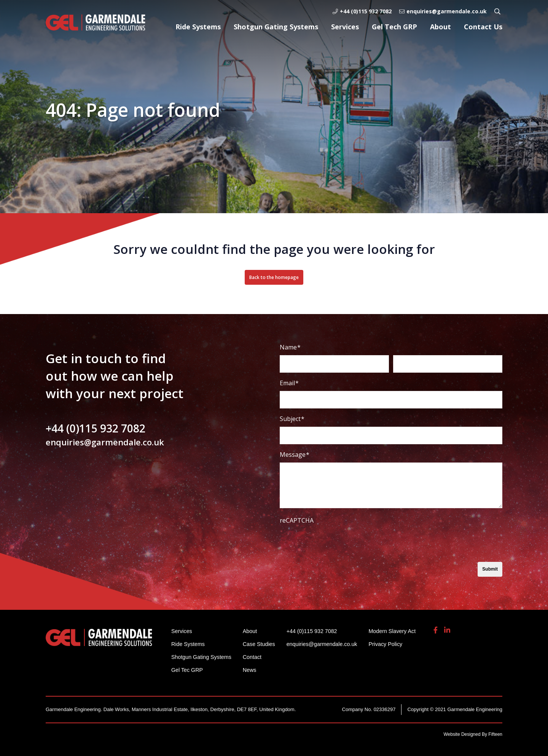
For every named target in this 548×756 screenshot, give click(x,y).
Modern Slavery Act (402, 631)
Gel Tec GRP (188, 670)
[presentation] (338, 543)
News (253, 670)
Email (289, 383)
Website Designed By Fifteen (473, 734)
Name (290, 347)
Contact (256, 657)
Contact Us (483, 27)
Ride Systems (198, 27)
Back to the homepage (274, 277)
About (440, 27)
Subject (292, 419)
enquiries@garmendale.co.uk (443, 11)
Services (345, 27)
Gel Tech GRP (394, 27)
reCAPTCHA (297, 520)
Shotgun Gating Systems (276, 27)
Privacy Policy (395, 644)
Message (295, 455)
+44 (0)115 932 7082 (362, 11)
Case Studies (263, 644)
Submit (490, 569)
